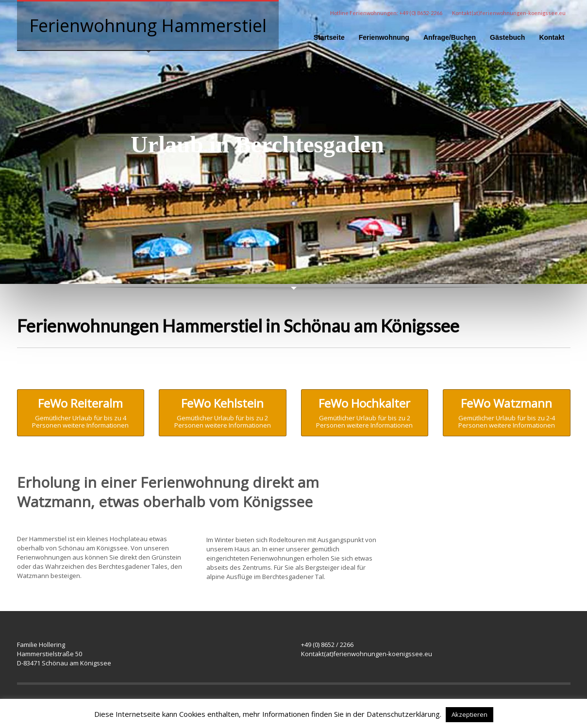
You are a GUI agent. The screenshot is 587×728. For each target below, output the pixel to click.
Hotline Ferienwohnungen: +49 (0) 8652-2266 (386, 13)
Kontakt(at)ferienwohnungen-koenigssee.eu (509, 13)
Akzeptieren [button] (470, 714)
